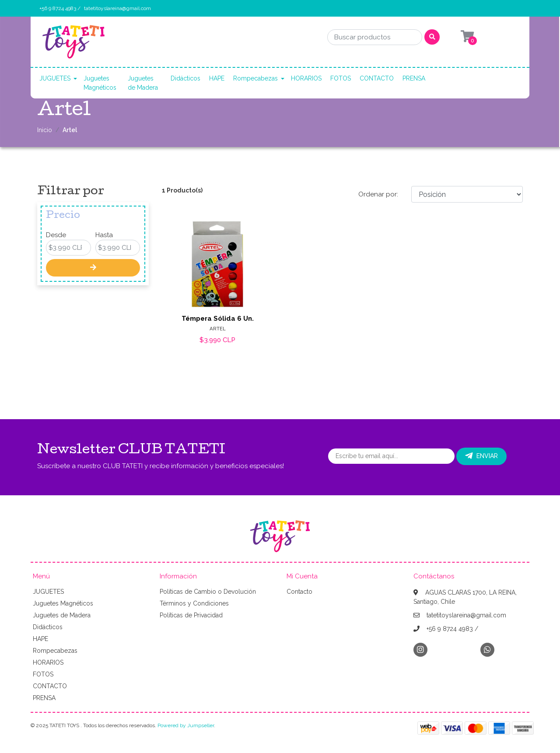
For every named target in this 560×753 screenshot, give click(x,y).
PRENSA (414, 78)
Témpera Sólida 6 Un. (218, 319)
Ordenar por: (378, 194)
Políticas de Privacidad (191, 615)
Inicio (45, 130)
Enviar (481, 456)
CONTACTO (377, 78)
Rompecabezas (255, 78)
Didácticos (185, 78)
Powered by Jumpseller (186, 725)
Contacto (299, 592)
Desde (56, 235)
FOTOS (341, 78)
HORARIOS (306, 78)
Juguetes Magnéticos (100, 83)
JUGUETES (55, 78)
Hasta (104, 235)
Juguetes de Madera (143, 83)
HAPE (217, 78)
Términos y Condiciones (194, 603)
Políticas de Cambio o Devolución (208, 592)
